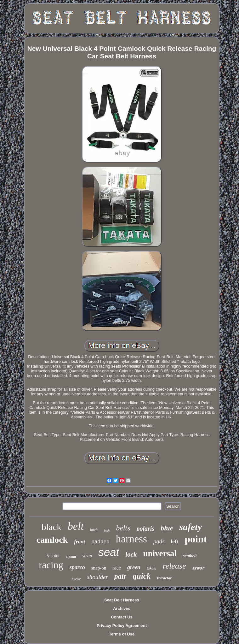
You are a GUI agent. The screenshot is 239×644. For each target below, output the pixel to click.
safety (191, 527)
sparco (77, 567)
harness (131, 539)
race (117, 568)
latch (94, 530)
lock (131, 554)
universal (160, 553)
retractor (164, 578)
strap (87, 556)
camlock (52, 540)
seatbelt (190, 556)
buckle (76, 579)
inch (107, 531)
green (134, 567)
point (196, 539)
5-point (53, 556)
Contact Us (122, 617)
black (51, 527)
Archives (122, 609)
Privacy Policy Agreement (122, 626)
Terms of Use (122, 634)
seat (109, 552)
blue (167, 528)
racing (51, 565)
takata (152, 568)
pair (120, 576)
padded (100, 542)
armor (199, 568)
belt (76, 526)
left (175, 542)
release (174, 566)
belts (123, 528)
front (80, 542)
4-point (71, 557)
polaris (146, 529)
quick (142, 576)
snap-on (99, 568)
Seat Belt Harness (122, 600)
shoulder (97, 577)
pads (159, 541)
